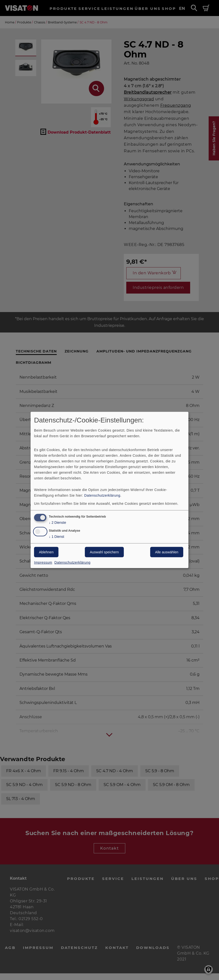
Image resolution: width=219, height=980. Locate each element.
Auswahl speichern (104, 552)
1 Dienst (56, 537)
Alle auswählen (167, 552)
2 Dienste (57, 522)
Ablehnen (46, 552)
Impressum (43, 562)
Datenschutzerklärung (102, 495)
